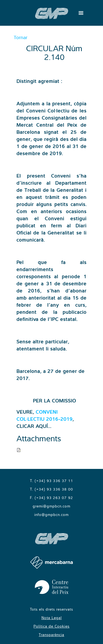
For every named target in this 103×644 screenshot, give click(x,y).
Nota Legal (52, 618)
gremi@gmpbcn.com (51, 506)
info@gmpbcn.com (51, 515)
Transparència (51, 635)
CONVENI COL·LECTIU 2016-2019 (44, 415)
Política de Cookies (51, 626)
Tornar (21, 37)
